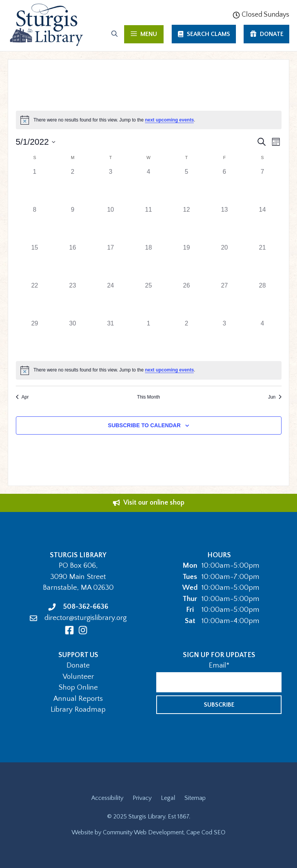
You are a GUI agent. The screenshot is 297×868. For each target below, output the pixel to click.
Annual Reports (78, 699)
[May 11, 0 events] (148, 224)
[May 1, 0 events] (35, 186)
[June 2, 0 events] (186, 338)
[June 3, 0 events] (224, 338)
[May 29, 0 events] (35, 338)
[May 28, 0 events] (262, 300)
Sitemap (195, 798)
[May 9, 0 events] (73, 224)
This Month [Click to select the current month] (148, 397)
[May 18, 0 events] (148, 262)
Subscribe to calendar (144, 425)
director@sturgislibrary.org (86, 618)
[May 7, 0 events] (262, 186)
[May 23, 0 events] (73, 300)
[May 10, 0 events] (111, 224)
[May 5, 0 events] (186, 186)
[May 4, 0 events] (148, 186)
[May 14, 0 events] (262, 224)
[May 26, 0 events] (186, 300)
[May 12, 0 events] (186, 224)
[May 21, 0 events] (262, 262)
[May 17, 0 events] (111, 262)
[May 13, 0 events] (224, 224)
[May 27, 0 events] (224, 300)
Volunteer (78, 677)
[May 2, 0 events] (73, 186)
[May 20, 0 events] (224, 262)
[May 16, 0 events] (73, 262)
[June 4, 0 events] (262, 338)
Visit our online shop (154, 503)
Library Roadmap (78, 710)
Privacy (142, 798)
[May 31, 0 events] (111, 338)
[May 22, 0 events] (35, 300)
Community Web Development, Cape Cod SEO (164, 832)
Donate (78, 665)
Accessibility (107, 798)
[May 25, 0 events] (148, 300)
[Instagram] (83, 630)
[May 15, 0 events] (35, 262)
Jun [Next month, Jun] (275, 397)
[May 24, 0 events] (111, 300)
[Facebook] (69, 630)
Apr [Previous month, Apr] (22, 397)
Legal (168, 798)
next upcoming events (170, 120)
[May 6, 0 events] (224, 186)
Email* (219, 665)
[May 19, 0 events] (186, 262)
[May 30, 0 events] (73, 338)
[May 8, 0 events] (35, 224)
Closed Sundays (261, 15)
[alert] (149, 120)
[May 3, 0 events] (111, 186)
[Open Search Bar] (114, 34)
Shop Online (78, 687)
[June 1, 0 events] (148, 338)
